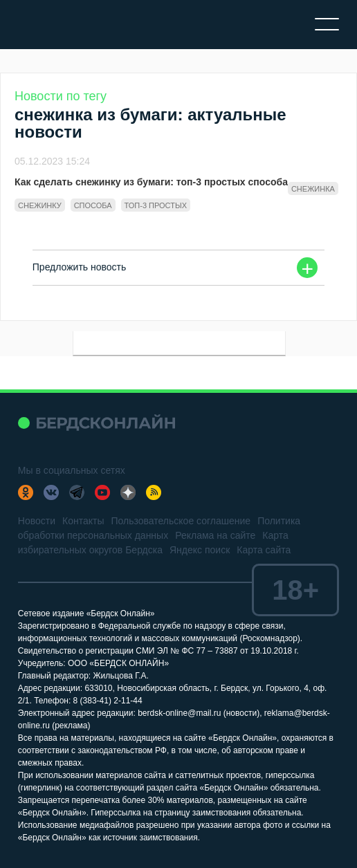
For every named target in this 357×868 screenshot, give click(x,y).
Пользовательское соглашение (181, 521)
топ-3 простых (156, 205)
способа (93, 205)
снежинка (313, 189)
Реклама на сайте (215, 535)
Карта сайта (264, 550)
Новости (37, 521)
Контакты (83, 521)
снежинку (40, 205)
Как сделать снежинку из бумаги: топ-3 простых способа (151, 182)
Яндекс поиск (200, 550)
